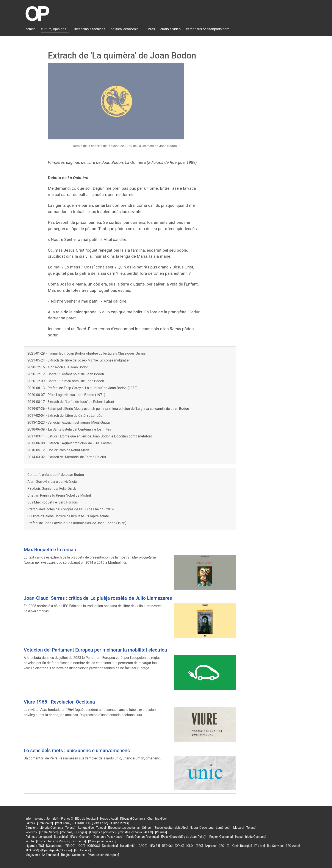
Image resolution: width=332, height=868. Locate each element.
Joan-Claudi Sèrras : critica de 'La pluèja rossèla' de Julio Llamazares (98, 598)
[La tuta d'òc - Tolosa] (92, 828)
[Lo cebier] (61, 837)
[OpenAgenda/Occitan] (57, 850)
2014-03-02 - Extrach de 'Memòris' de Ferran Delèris (67, 457)
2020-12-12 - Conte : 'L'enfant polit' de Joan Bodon (66, 374)
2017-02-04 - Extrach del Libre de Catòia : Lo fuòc (65, 416)
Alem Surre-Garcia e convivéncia (52, 482)
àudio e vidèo (171, 29)
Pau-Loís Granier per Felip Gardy (52, 488)
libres (151, 29)
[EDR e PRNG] (120, 823)
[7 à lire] (260, 846)
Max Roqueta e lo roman (50, 549)
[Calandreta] (54, 846)
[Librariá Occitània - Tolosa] (57, 828)
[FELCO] (70, 846)
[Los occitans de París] (51, 841)
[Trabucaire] (45, 823)
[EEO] (200, 846)
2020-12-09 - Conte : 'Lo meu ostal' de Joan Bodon (66, 381)
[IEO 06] (167, 846)
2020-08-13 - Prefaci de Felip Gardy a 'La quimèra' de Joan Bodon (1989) (82, 388)
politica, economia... (126, 29)
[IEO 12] (224, 846)
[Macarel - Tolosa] (244, 828)
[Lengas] (81, 832)
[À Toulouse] (51, 855)
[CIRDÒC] (94, 846)
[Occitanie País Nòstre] (108, 837)
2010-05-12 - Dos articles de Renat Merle (58, 450)
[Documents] (77, 841)
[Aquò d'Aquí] (109, 819)
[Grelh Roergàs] (242, 846)
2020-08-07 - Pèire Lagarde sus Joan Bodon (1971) (66, 395)
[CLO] (190, 846)
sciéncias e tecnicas (90, 29)
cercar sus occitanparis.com (208, 29)
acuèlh (31, 29)
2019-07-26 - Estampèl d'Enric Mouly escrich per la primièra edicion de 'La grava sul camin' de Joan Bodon (108, 409)
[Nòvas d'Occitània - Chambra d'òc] (143, 819)
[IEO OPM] (32, 850)
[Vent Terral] (63, 823)
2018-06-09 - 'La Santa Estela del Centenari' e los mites (69, 429)
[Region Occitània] (221, 837)
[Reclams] (67, 832)
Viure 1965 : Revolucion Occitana (59, 702)
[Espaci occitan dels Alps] (171, 828)
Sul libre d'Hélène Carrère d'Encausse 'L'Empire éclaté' (68, 516)
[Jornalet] (52, 819)
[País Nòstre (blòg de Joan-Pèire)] (184, 837)
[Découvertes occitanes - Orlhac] (130, 828)
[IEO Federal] (83, 850)
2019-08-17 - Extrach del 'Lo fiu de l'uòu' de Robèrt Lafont (71, 402)
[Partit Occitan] (81, 837)
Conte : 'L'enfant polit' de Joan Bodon (56, 475)
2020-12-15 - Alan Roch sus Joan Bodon (58, 367)
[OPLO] (179, 846)
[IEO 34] (155, 846)
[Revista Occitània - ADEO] (135, 832)
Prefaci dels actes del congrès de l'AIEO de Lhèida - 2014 (71, 509)
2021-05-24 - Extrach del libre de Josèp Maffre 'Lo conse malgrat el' (79, 360)
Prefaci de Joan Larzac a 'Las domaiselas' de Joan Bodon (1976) (77, 523)
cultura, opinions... (55, 29)
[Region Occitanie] (73, 855)
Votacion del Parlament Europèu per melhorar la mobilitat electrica (95, 650)
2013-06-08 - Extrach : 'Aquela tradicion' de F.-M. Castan (70, 443)
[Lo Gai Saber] (48, 832)
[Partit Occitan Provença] (142, 837)
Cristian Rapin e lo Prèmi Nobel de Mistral (59, 495)
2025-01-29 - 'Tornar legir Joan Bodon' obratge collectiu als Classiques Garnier (87, 353)
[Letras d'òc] (100, 823)
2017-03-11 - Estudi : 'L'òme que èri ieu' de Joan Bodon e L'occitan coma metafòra (90, 436)
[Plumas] (161, 832)
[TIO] (41, 846)
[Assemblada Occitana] (251, 837)
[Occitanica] (110, 846)
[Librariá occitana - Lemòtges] (210, 828)
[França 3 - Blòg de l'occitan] (79, 819)
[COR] (81, 846)
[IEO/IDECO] (81, 823)
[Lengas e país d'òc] (102, 832)
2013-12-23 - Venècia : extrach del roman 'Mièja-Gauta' (69, 422)
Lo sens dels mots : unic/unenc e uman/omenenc (77, 750)
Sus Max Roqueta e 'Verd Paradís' (53, 502)
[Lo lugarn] (45, 837)
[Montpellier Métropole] (103, 855)
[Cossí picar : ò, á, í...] (102, 841)
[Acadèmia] (128, 846)
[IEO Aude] (293, 846)
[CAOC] (142, 846)
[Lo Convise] (275, 846)
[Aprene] (211, 846)
